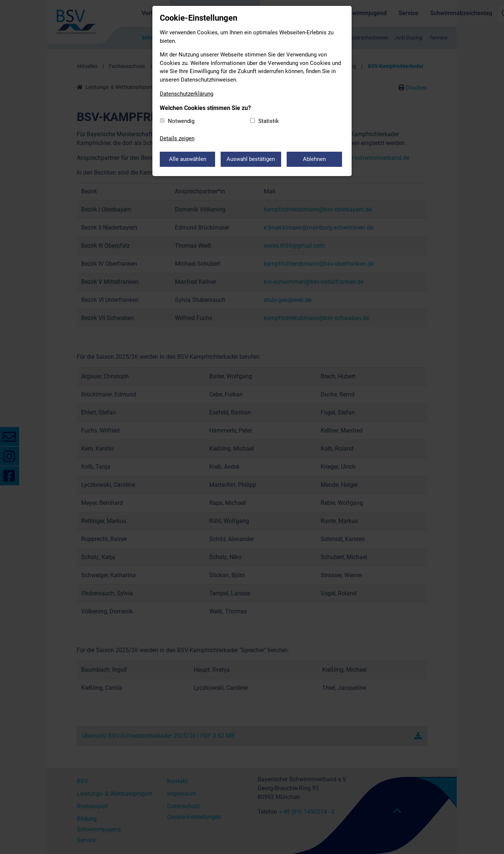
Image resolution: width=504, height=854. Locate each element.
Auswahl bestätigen (251, 159)
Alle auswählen (188, 159)
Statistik (269, 121)
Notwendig (181, 121)
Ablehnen (315, 159)
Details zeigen (177, 138)
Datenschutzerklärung (187, 94)
